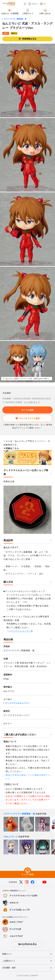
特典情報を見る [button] (28, 39)
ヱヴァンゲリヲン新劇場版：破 (15, 19)
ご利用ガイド (9, 961)
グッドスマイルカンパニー (17, 703)
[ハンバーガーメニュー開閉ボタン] (51, 4)
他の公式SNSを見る (27, 944)
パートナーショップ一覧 (21, 631)
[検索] (20, 4)
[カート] (25, 4)
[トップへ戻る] (28, 871)
